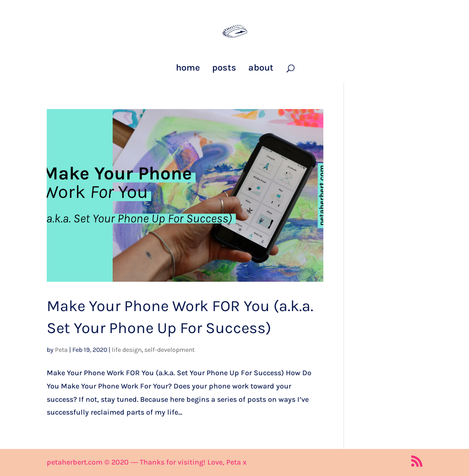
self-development (169, 350)
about (261, 69)
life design (127, 350)
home (188, 69)
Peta (61, 350)
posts (224, 69)
